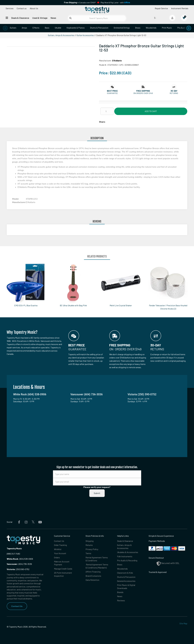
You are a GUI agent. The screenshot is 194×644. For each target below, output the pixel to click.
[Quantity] (107, 111)
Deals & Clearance (20, 18)
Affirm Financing (93, 572)
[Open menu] (7, 18)
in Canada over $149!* (80, 3)
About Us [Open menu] (34, 8)
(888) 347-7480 (13, 554)
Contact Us (17, 606)
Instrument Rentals (180, 8)
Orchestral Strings (122, 28)
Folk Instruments (125, 556)
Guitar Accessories (85, 35)
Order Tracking (60, 545)
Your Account (60, 553)
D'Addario (117, 60)
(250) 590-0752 (18, 569)
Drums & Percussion (99, 28)
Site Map (183, 623)
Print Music (167, 28)
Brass (138, 28)
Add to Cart (151, 111)
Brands (120, 592)
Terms (88, 553)
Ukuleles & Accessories (128, 552)
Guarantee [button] (112, 93)
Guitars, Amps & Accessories (61, 35)
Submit (97, 493)
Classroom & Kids (125, 573)
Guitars (13, 28)
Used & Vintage (40, 18)
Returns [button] (174, 93)
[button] (112, 91)
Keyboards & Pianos (76, 28)
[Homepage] (97, 10)
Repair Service (161, 8)
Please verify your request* (97, 487)
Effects (36, 28)
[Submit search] (70, 18)
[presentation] (5, 28)
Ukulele (58, 28)
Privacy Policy (92, 549)
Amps (24, 28)
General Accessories (126, 581)
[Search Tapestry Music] (97, 18)
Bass (47, 28)
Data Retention (92, 580)
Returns (89, 545)
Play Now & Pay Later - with (115, 3)
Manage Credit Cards (63, 569)
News (53, 18)
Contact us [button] (22, 8)
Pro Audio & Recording (127, 560)
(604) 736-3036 (19, 564)
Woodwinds (151, 28)
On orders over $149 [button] (143, 93)
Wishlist (58, 549)
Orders (57, 557)
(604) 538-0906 (20, 559)
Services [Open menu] (10, 8)
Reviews (121, 600)
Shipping (90, 541)
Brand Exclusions (93, 576)
